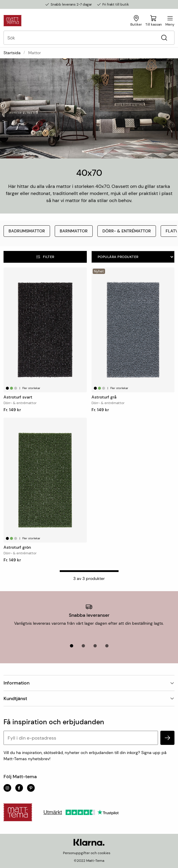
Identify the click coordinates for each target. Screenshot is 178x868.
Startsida (12, 53)
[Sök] (164, 38)
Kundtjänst (89, 698)
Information (89, 683)
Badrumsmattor (27, 231)
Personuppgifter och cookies (87, 853)
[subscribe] (167, 738)
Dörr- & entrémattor (127, 231)
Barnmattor (74, 231)
